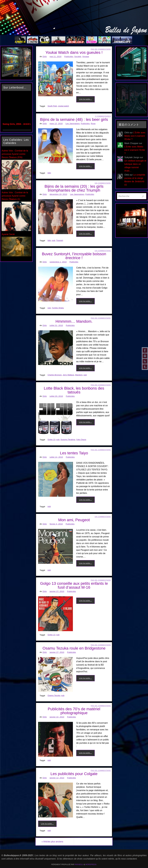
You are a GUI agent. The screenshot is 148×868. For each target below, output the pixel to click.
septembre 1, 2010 (58, 262)
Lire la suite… (85, 99)
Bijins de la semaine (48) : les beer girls (74, 119)
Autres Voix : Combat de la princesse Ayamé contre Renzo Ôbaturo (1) (15, 196)
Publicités (69, 56)
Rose (93, 124)
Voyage (86, 56)
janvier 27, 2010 (57, 591)
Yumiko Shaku (58, 308)
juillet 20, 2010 (56, 396)
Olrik (45, 56)
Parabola (79, 865)
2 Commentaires (103, 116)
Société (78, 56)
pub (54, 240)
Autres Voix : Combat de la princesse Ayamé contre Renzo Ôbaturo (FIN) (15, 154)
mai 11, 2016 (56, 56)
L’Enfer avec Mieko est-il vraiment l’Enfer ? (135, 136)
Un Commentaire (103, 183)
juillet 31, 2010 (56, 325)
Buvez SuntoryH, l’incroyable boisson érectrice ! (74, 256)
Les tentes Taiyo (74, 453)
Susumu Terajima (68, 440)
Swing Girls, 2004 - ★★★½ (17, 124)
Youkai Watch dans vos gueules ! (74, 52)
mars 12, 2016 (56, 124)
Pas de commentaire (101, 49)
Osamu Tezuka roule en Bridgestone (74, 648)
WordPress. (91, 865)
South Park (52, 106)
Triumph (60, 240)
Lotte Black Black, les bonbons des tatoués (74, 390)
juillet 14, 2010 (56, 457)
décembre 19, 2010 (58, 194)
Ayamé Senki (8, 234)
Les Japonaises (73, 124)
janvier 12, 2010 (57, 778)
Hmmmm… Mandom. (74, 321)
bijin (49, 173)
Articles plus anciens (53, 842)
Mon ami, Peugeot (74, 520)
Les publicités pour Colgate (74, 774)
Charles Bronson (55, 375)
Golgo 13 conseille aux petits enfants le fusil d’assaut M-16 (74, 585)
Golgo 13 (51, 440)
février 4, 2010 (56, 524)
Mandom (79, 375)
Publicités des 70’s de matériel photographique (74, 711)
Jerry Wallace (68, 375)
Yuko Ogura (81, 440)
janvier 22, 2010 (57, 717)
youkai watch (63, 106)
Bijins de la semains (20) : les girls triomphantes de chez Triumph (74, 188)
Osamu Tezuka (54, 695)
